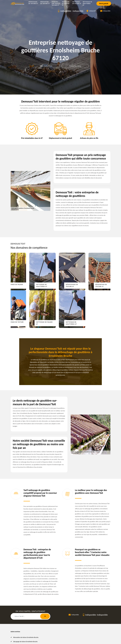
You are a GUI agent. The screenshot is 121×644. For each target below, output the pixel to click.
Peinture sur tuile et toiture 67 (56, 3)
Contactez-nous (75, 66)
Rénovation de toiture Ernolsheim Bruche (26, 637)
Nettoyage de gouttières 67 (87, 3)
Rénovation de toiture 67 (45, 3)
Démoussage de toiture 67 (33, 3)
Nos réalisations (46, 66)
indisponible (66, 11)
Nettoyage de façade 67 (77, 3)
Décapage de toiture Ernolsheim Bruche (25, 642)
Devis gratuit (104, 3)
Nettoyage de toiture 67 (66, 3)
